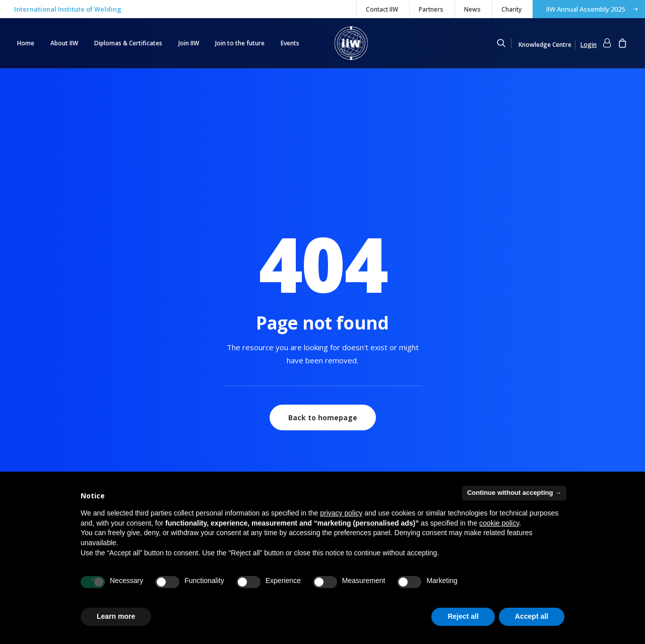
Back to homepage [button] (323, 277)
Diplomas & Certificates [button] (128, 43)
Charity (511, 9)
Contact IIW (382, 9)
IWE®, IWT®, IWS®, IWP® (218, 431)
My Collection (37, 431)
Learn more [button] (116, 616)
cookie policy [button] (499, 523)
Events (290, 43)
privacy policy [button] (341, 513)
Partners (431, 9)
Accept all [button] (532, 616)
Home (26, 43)
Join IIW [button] (189, 43)
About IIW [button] (64, 43)
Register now (37, 458)
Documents (358, 444)
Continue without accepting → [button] (514, 493)
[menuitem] (382, 9)
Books (350, 458)
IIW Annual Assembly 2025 (586, 9)
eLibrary (353, 431)
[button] (506, 43)
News (472, 9)
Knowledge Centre (545, 45)
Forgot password (43, 471)
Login (25, 444)
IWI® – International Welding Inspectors (239, 444)
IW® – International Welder (220, 458)
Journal (351, 471)
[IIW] (351, 43)
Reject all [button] (463, 616)
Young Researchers (209, 471)
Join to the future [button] (240, 43)
